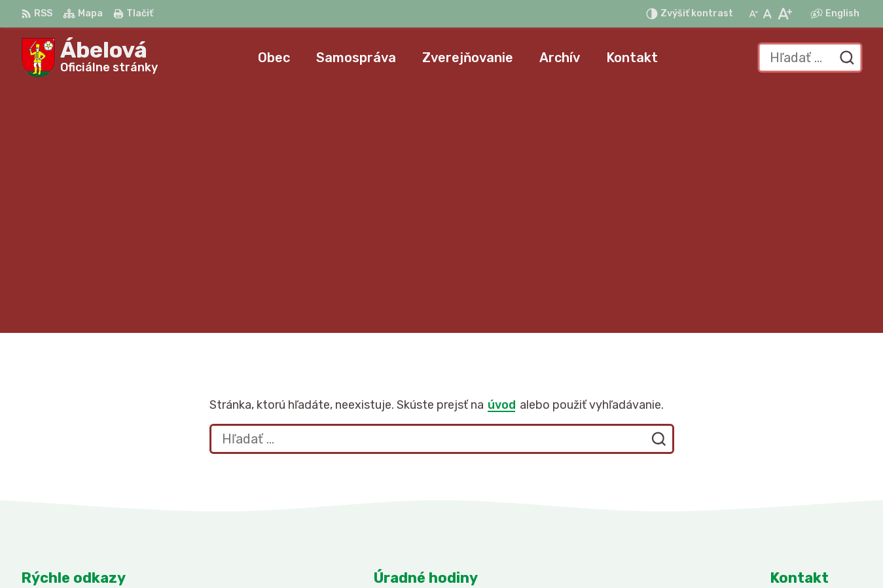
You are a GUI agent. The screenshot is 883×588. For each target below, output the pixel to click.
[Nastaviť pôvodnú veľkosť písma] (767, 14)
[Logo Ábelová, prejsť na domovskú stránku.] (89, 58)
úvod (502, 160)
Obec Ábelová (646, 552)
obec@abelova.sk (816, 481)
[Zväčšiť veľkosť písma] (784, 14)
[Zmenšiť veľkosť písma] (753, 14)
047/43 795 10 (808, 467)
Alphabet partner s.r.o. (455, 552)
